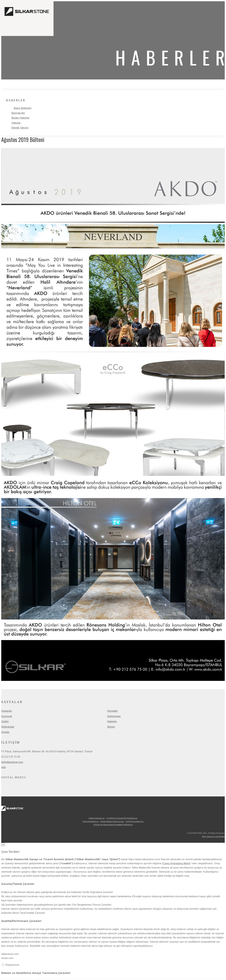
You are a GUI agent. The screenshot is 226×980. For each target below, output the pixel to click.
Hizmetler (113, 711)
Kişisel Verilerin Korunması (112, 821)
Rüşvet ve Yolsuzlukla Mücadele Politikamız (113, 824)
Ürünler (5, 732)
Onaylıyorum (12, 965)
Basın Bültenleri (23, 108)
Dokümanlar (114, 716)
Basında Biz (18, 113)
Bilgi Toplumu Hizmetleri (213, 836)
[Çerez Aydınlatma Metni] (176, 863)
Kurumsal (7, 716)
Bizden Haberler (20, 118)
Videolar (16, 123)
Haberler (112, 721)
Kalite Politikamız (97, 818)
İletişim (111, 727)
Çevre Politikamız (90, 821)
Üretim (5, 721)
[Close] (3, 844)
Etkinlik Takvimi (20, 128)
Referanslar (8, 727)
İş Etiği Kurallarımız (135, 821)
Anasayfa (7, 711)
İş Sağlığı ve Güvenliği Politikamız (122, 818)
